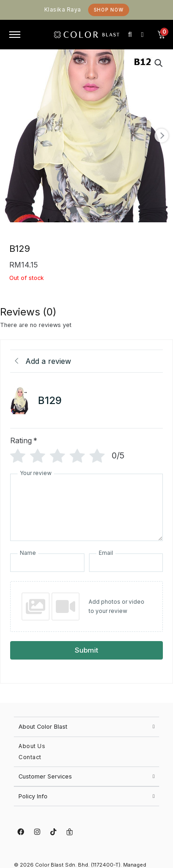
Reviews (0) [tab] (28, 312)
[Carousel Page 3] (100, 210)
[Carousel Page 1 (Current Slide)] (73, 210)
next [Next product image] (161, 136)
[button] (159, 63)
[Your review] (86, 507)
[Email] (126, 563)
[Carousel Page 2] (86, 210)
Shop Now (109, 10)
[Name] (47, 563)
